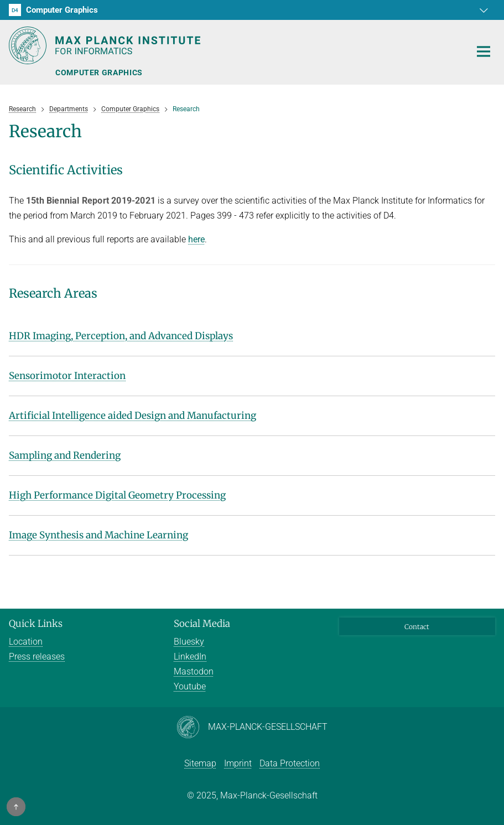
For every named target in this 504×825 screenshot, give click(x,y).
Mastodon (194, 671)
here (196, 239)
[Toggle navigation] (484, 52)
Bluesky (189, 642)
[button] (485, 10)
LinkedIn (190, 657)
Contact (417, 627)
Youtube (190, 686)
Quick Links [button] (36, 624)
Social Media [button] (202, 624)
